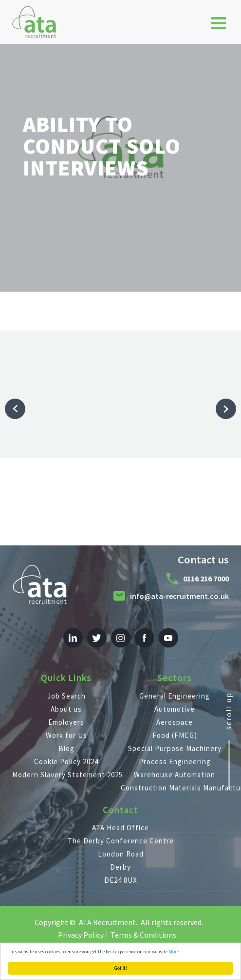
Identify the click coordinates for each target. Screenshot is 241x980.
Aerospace (175, 722)
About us (66, 709)
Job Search (66, 696)
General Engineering (175, 696)
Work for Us (66, 735)
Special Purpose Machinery (175, 748)
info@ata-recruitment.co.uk (179, 596)
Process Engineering (175, 761)
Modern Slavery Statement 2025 (66, 775)
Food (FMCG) (175, 735)
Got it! (120, 968)
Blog (66, 748)
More (174, 952)
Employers (66, 722)
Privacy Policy (81, 935)
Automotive (175, 709)
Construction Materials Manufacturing (175, 788)
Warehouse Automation (175, 775)
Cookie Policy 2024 (66, 761)
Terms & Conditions (143, 935)
